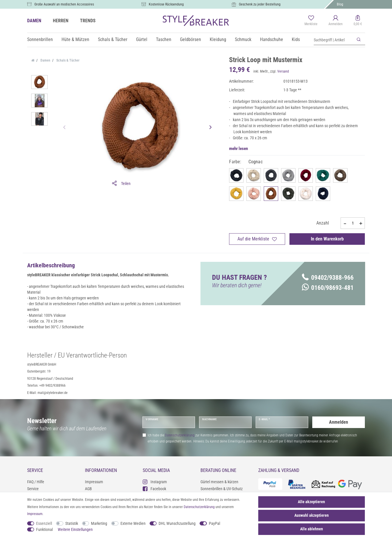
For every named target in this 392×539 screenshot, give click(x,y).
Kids (296, 39)
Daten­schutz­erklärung (199, 507)
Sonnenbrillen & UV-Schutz (222, 489)
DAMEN (34, 21)
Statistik (72, 523)
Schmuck (243, 39)
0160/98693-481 (328, 288)
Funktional (44, 529)
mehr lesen (238, 149)
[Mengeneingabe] (353, 223)
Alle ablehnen (312, 529)
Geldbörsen (191, 39)
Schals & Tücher (113, 39)
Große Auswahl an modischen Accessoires (64, 4)
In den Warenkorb (327, 239)
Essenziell (44, 523)
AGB (88, 489)
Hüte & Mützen (75, 39)
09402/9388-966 (328, 278)
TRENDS (88, 21)
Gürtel (142, 39)
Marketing (99, 523)
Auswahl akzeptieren (312, 515)
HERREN (61, 21)
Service (33, 489)
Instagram (155, 482)
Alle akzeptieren (311, 502)
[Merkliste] (311, 21)
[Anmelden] (336, 21)
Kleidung (218, 39)
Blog (340, 4)
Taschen (164, 39)
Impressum (94, 482)
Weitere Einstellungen (75, 529)
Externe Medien (133, 523)
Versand (283, 71)
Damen (45, 60)
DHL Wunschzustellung (177, 523)
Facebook (154, 489)
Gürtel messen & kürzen (219, 482)
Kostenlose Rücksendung (166, 4)
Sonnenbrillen (40, 39)
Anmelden (339, 422)
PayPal (214, 523)
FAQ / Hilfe (36, 482)
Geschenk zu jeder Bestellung (260, 4)
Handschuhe (272, 39)
